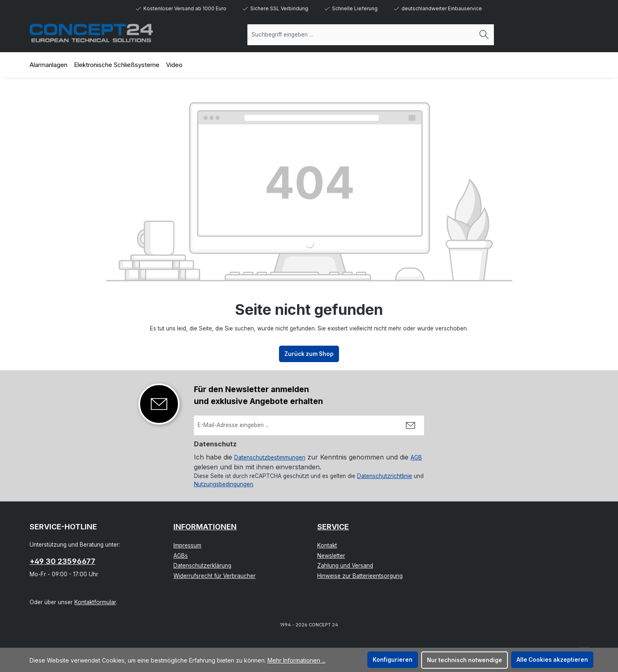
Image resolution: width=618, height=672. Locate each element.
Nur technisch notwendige (465, 660)
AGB (416, 457)
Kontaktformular (95, 602)
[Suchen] (484, 35)
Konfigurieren (393, 660)
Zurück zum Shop (309, 354)
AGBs (181, 556)
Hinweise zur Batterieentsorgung (360, 576)
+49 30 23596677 (62, 561)
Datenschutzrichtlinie (385, 476)
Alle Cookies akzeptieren (552, 660)
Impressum (187, 545)
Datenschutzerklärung (202, 566)
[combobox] (361, 35)
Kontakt (327, 545)
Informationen (205, 527)
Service (333, 527)
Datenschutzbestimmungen (270, 457)
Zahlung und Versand (345, 566)
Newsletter (331, 556)
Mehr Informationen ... (296, 660)
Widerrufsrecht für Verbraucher (214, 576)
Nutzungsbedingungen (224, 484)
